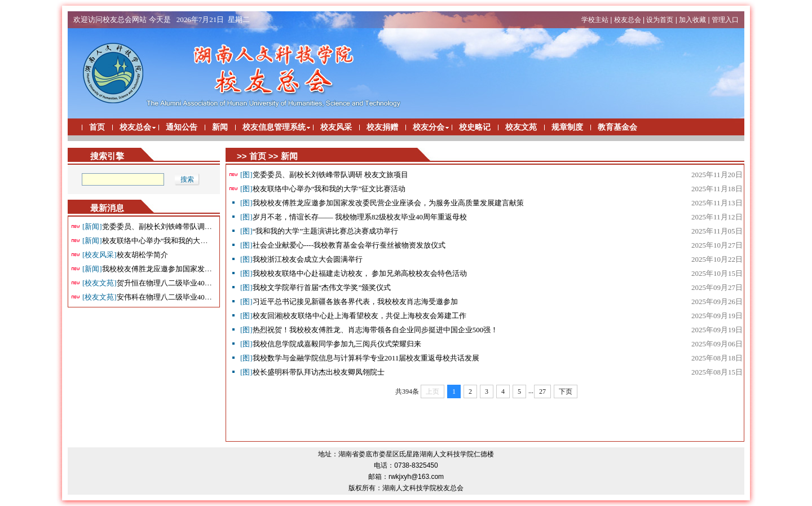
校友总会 (628, 20)
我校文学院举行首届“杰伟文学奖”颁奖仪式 (315, 287)
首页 (97, 127)
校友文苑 (521, 127)
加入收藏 (692, 20)
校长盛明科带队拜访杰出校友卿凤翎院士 (312, 372)
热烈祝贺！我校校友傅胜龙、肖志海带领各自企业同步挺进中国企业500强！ (369, 330)
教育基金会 (617, 127)
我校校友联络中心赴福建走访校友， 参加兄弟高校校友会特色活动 (354, 273)
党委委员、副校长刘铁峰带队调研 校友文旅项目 (170, 226)
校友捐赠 (382, 127)
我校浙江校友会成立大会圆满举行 (301, 259)
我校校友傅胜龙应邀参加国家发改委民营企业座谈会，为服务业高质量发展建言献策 (382, 203)
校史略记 (475, 127)
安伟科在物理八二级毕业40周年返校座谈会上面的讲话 (187, 297)
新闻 (220, 127)
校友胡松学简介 (125, 255)
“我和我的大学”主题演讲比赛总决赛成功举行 (319, 231)
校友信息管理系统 (274, 127)
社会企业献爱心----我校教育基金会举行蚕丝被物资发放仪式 (343, 245)
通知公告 (182, 127)
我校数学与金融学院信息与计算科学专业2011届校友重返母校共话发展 (360, 358)
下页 (566, 391)
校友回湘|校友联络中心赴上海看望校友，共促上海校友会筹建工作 (353, 316)
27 (542, 391)
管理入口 (725, 20)
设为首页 (660, 20)
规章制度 (567, 127)
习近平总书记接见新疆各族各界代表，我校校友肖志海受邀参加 (349, 302)
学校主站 (595, 20)
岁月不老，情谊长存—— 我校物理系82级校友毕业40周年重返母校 (354, 217)
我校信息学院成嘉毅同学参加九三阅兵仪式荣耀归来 (331, 344)
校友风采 (336, 127)
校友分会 (429, 127)
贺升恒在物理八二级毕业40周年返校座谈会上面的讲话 (187, 283)
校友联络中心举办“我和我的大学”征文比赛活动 (169, 241)
